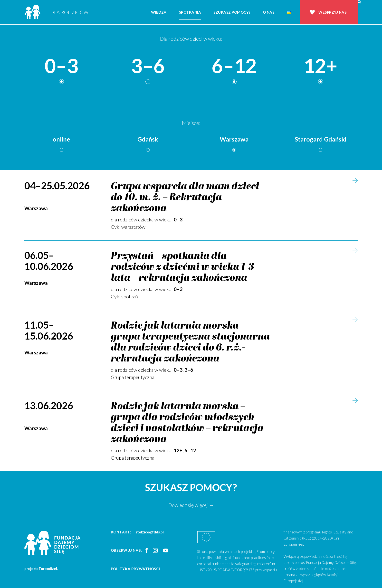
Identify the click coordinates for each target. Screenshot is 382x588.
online (61, 139)
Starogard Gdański (320, 139)
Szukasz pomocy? (232, 12)
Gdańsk (148, 139)
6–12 (234, 66)
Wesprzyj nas (332, 12)
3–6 (148, 66)
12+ (320, 66)
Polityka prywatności (135, 569)
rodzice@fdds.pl (150, 532)
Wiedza (159, 12)
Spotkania (190, 12)
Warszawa (234, 139)
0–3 (61, 66)
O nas (269, 12)
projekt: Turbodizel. (41, 569)
